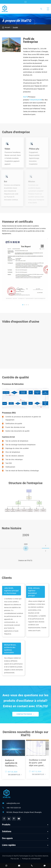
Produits (6, 825)
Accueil (7, 27)
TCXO (31, 100)
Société (15, 27)
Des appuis (7, 838)
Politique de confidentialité (31, 859)
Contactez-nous (25, 714)
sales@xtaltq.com (13, 803)
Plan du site (15, 859)
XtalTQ (26, 97)
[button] (23, 304)
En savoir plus (15, 773)
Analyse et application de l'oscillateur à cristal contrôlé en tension (13, 762)
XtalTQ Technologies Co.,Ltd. (24, 856)
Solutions (7, 831)
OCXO (35, 100)
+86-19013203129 (14, 808)
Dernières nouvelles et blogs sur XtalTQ (25, 735)
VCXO (40, 100)
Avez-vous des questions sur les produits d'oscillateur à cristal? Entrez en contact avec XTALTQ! (25, 701)
